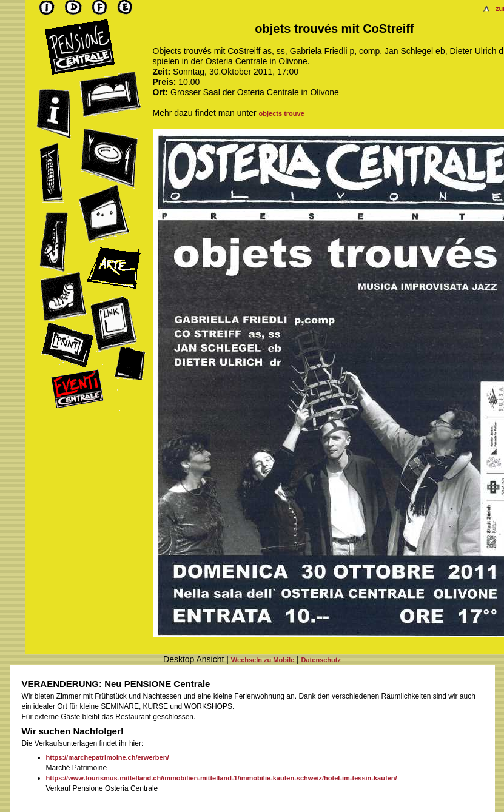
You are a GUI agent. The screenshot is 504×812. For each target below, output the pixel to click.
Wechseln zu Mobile (263, 660)
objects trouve (282, 113)
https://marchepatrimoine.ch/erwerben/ (108, 757)
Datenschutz (321, 660)
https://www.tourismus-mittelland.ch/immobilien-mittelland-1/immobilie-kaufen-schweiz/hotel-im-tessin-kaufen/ (222, 778)
